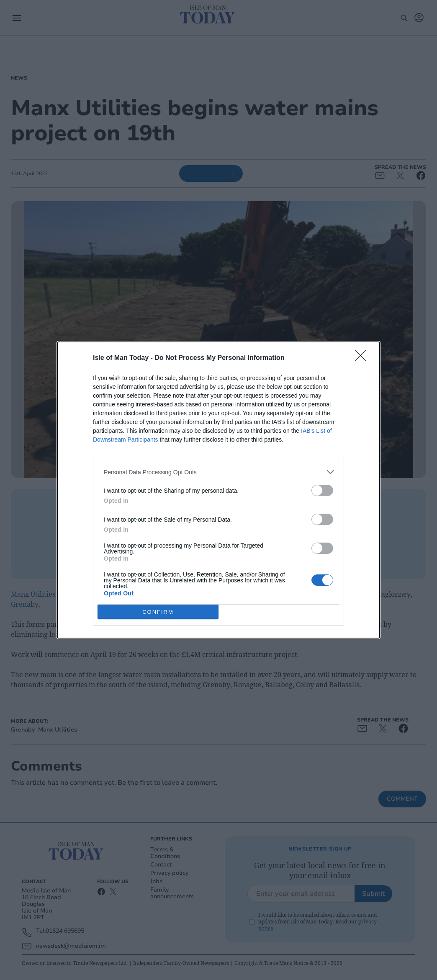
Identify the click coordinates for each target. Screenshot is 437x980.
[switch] (322, 490)
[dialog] (218, 490)
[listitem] (218, 472)
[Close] (363, 358)
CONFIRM (158, 612)
